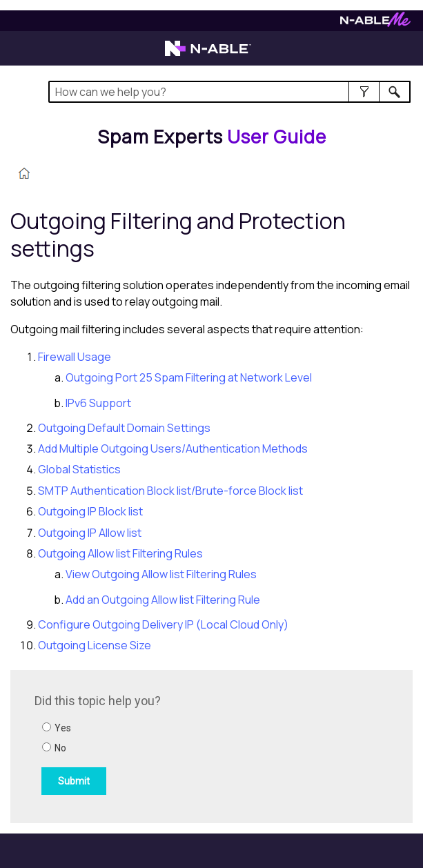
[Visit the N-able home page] (208, 55)
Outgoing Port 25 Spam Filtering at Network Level (189, 377)
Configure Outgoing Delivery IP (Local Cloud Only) (163, 624)
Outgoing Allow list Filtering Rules (120, 553)
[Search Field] (229, 92)
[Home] (212, 137)
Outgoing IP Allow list (90, 533)
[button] (364, 92)
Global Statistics (79, 469)
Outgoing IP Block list (90, 511)
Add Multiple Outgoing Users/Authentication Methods (173, 448)
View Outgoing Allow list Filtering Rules (161, 574)
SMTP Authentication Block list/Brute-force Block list (170, 491)
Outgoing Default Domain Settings (124, 428)
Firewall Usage (75, 357)
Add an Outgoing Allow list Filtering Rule (163, 600)
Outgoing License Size (95, 645)
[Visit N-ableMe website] (375, 23)
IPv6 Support (98, 403)
